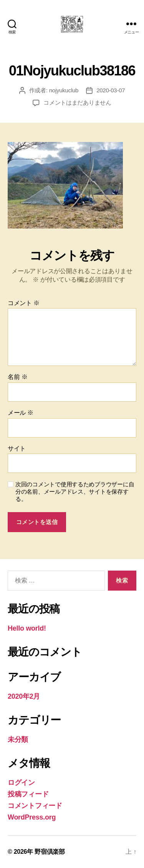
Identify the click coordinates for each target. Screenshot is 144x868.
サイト (17, 448)
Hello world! (27, 628)
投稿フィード (28, 794)
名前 (17, 377)
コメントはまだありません (77, 103)
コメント (24, 303)
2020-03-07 (111, 90)
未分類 (18, 739)
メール (21, 413)
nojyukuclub (64, 90)
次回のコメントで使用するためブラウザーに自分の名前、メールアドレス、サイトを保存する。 (75, 492)
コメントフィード (35, 806)
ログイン (21, 783)
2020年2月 (24, 696)
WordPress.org (32, 817)
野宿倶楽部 (50, 852)
